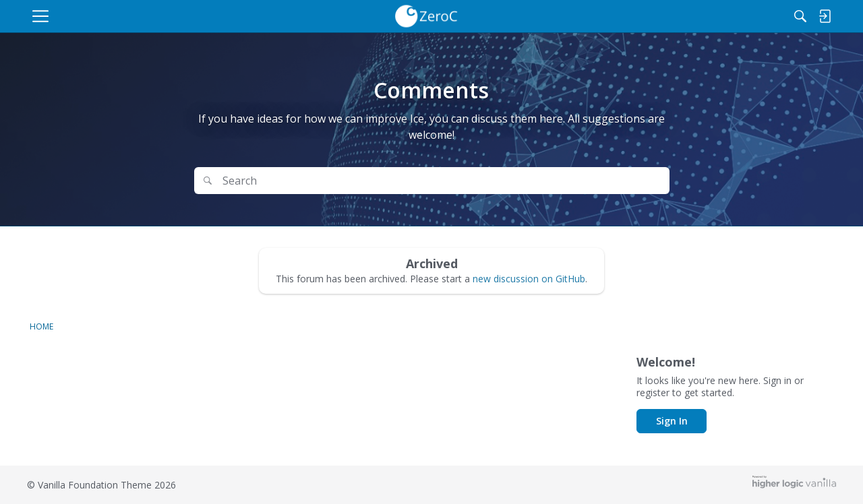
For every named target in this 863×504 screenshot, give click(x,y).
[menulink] (145, 16)
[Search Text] (395, 181)
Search (632, 181)
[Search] (759, 16)
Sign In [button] (672, 421)
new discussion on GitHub (529, 279)
